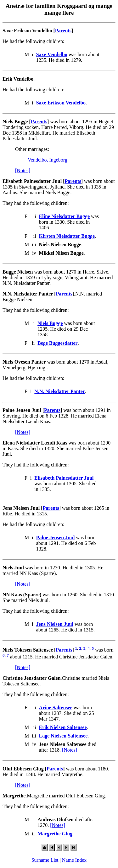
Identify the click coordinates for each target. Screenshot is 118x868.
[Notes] (23, 170)
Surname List (45, 860)
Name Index (74, 860)
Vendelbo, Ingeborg (48, 160)
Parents (63, 31)
